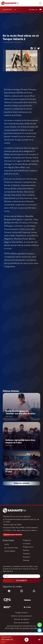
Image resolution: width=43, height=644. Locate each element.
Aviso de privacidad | (22, 623)
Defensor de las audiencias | (21, 616)
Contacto (26, 554)
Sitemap (26, 560)
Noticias (26, 550)
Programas (27, 540)
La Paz (7, 545)
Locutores (27, 544)
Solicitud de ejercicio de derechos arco (22, 626)
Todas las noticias (22, 483)
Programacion (28, 547)
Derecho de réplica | (22, 619)
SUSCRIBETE (22, 581)
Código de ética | (21, 613)
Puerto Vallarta (10, 551)
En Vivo (34, 10)
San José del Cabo (11, 548)
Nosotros (26, 557)
